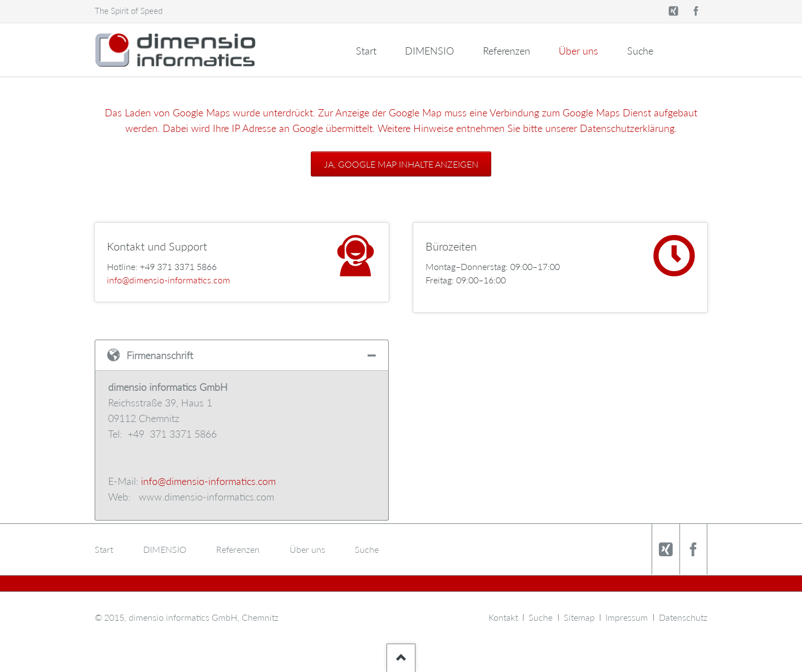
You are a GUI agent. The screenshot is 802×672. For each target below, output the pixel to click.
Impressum (627, 617)
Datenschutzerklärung (627, 128)
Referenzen (507, 51)
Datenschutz (683, 617)
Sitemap (579, 617)
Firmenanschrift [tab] (160, 355)
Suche (640, 51)
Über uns (578, 51)
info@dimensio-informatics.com (168, 280)
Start (366, 51)
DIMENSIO (429, 51)
